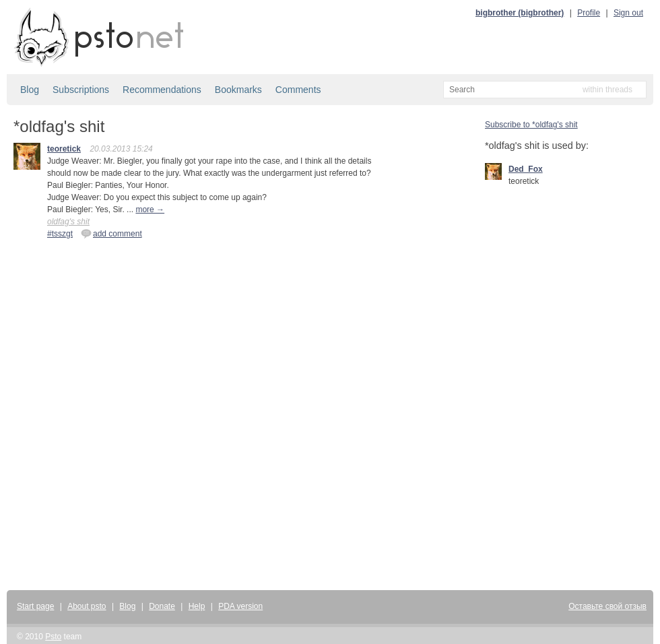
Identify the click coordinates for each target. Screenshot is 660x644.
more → (150, 210)
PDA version (240, 606)
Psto (53, 637)
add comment (111, 233)
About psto (87, 606)
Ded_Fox (526, 169)
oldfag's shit (68, 222)
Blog (30, 90)
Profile (589, 13)
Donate (162, 606)
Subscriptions (81, 90)
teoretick (64, 149)
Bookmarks (238, 90)
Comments (298, 90)
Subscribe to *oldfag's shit (531, 125)
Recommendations (162, 90)
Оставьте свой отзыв (607, 606)
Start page (35, 606)
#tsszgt (60, 234)
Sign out (628, 13)
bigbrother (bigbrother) (520, 13)
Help (197, 606)
